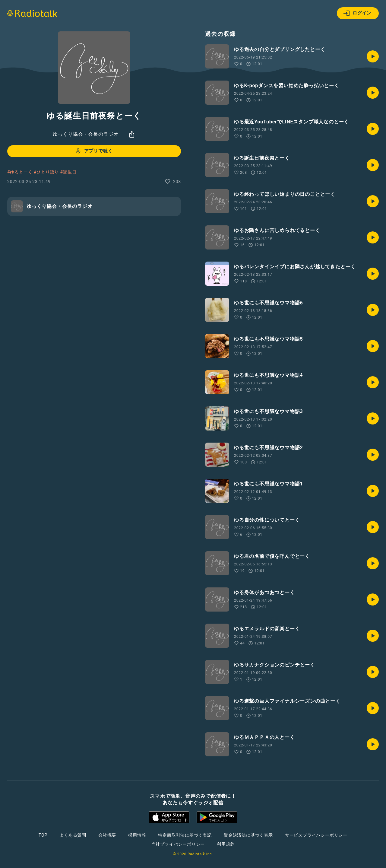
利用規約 (226, 844)
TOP (43, 835)
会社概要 (107, 835)
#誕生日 (68, 172)
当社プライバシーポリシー (178, 844)
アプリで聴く (94, 151)
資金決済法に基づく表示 (248, 835)
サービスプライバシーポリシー (316, 835)
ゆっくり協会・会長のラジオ (86, 134)
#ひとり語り (46, 172)
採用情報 (137, 835)
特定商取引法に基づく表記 (185, 835)
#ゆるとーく (20, 172)
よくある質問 (73, 835)
